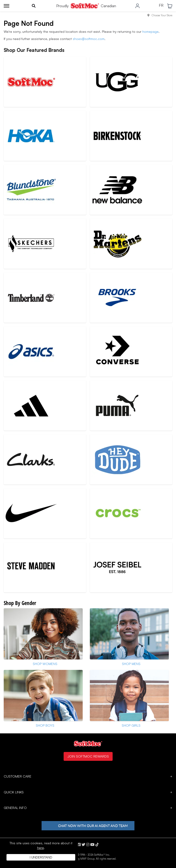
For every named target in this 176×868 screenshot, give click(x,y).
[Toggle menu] (7, 6)
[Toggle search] (34, 6)
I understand (41, 857)
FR (161, 6)
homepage (150, 32)
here (41, 848)
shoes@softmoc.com (89, 39)
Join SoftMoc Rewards (88, 756)
